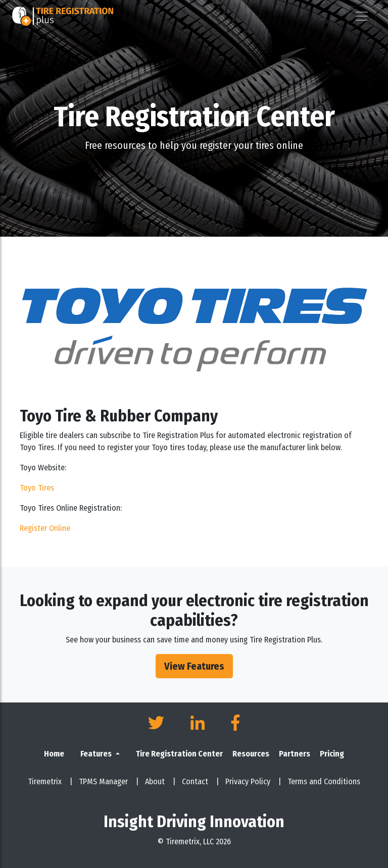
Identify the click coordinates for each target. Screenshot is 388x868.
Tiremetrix (50, 781)
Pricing (332, 754)
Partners (295, 754)
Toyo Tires (37, 488)
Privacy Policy (253, 781)
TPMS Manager (109, 781)
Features (97, 754)
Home (54, 754)
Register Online (45, 528)
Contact (201, 781)
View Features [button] (194, 666)
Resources (251, 754)
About (160, 781)
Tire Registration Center (179, 754)
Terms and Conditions (324, 781)
